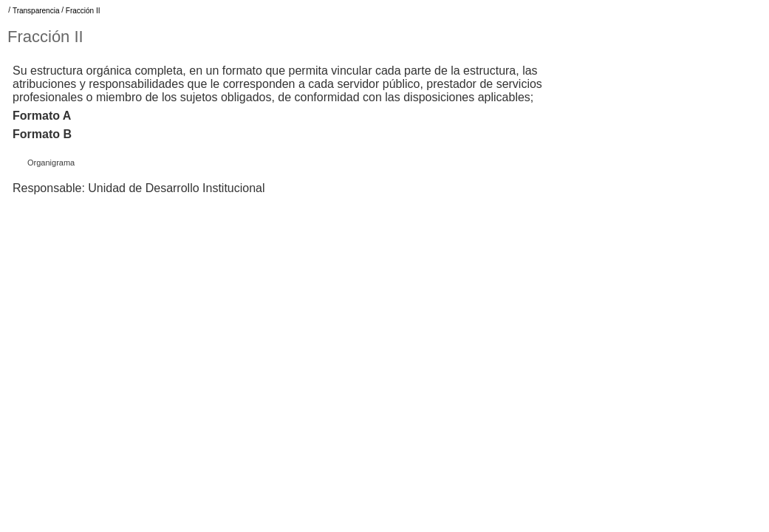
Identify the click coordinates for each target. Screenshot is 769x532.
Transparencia (36, 11)
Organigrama (51, 163)
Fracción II (83, 11)
